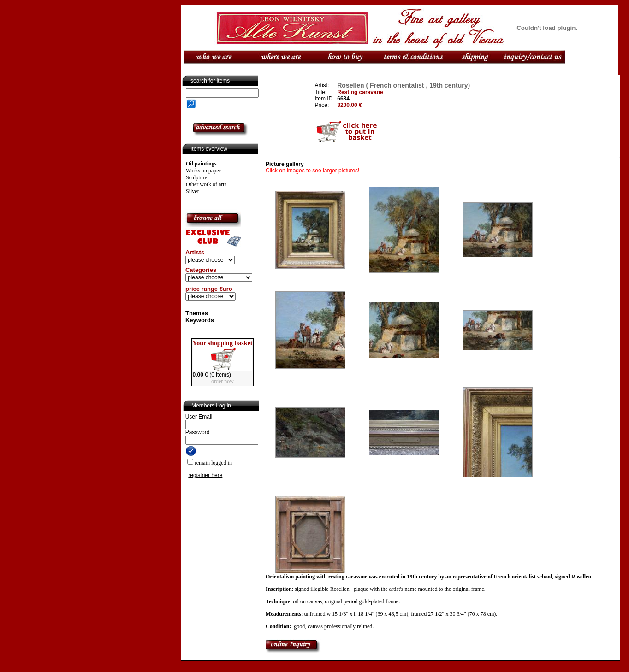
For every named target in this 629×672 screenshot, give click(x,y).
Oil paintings (201, 164)
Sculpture (196, 177)
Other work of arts (206, 184)
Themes (197, 313)
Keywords (200, 320)
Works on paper (203, 171)
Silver (193, 191)
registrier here (205, 475)
